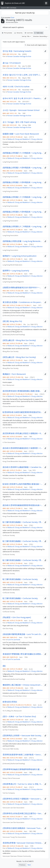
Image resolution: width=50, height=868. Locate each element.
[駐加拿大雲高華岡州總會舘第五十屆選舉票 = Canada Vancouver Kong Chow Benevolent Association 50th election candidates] (23, 448)
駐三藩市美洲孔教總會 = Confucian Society (20, 579)
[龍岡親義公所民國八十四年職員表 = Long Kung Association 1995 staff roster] (23, 168)
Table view (39, 33)
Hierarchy (18, 33)
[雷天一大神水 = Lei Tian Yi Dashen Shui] (19, 717)
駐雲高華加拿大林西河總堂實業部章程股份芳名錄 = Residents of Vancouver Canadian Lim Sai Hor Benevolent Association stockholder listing (23, 412)
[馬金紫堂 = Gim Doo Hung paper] (17, 617)
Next (29, 865)
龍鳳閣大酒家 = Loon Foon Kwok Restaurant (21, 134)
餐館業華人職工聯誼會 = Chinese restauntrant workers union (23, 685)
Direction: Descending (40, 36)
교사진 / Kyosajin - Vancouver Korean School (21, 110)
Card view (29, 33)
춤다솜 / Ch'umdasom (12, 63)
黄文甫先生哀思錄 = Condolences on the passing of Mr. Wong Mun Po (23, 302)
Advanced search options (13, 27)
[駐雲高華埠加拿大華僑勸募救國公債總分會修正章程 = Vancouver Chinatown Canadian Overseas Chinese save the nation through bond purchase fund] (23, 391)
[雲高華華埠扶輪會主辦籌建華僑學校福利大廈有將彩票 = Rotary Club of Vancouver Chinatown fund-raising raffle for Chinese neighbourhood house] (23, 769)
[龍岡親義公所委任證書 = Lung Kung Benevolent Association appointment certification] (23, 241)
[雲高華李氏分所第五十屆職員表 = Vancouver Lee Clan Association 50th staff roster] (23, 799)
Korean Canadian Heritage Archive (19, 56)
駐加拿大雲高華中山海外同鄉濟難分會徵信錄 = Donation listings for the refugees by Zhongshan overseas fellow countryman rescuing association (23, 484)
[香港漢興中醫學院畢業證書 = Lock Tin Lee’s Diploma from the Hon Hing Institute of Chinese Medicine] (23, 634)
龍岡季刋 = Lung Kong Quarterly (16, 271)
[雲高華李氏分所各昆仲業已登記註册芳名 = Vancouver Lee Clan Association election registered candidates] (23, 813)
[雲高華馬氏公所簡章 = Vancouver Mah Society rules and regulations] (23, 736)
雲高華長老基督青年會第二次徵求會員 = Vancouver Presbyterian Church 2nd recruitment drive (23, 755)
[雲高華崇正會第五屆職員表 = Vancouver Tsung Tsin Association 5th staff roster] (23, 828)
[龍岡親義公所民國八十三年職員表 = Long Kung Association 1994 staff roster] (23, 197)
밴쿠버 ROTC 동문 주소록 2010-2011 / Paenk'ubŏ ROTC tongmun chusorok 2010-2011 (23, 98)
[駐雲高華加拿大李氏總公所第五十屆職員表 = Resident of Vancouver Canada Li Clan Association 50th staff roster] (23, 433)
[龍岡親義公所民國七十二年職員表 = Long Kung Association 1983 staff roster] (23, 227)
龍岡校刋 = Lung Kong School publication (20, 256)
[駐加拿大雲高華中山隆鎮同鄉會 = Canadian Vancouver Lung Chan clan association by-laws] (23, 467)
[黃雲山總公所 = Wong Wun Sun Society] (19, 340)
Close (12, 18)
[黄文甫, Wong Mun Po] (12, 321)
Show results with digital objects (36, 45)
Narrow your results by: (25, 13)
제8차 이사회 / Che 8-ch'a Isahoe (16, 87)
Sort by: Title (26, 36)
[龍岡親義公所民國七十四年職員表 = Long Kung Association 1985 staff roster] (23, 212)
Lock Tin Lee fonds (14, 640)
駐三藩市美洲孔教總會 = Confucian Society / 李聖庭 (23, 522)
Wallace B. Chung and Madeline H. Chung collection (25, 139)
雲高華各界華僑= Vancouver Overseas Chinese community (23, 843)
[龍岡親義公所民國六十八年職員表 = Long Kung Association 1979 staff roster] (23, 153)
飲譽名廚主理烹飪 (10, 702)
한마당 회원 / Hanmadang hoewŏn (17, 51)
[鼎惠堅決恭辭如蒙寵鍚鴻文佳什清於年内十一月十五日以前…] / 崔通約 (23, 288)
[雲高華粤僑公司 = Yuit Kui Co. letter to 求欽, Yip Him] (23, 784)
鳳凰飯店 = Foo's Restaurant (14, 374)
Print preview (7, 33)
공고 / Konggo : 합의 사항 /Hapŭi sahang (19, 122)
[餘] (4, 666)
